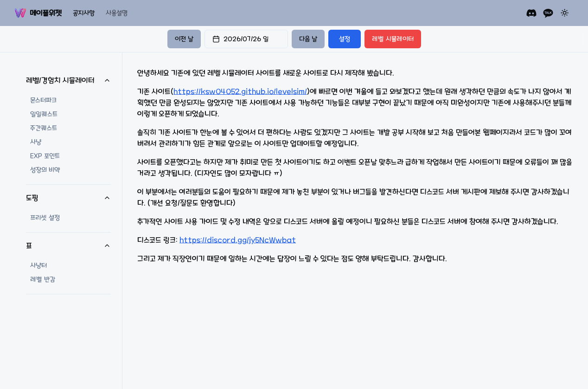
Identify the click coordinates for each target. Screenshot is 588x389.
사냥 (36, 142)
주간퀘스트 (44, 128)
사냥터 (38, 266)
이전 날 (184, 39)
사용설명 (117, 13)
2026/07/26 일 (240, 39)
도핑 (68, 198)
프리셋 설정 (45, 218)
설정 (345, 39)
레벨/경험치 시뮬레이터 (68, 80)
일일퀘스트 (44, 114)
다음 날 (308, 39)
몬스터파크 (43, 100)
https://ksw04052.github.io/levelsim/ (240, 91)
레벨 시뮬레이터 (393, 39)
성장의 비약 (45, 170)
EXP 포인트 (45, 156)
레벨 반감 (43, 279)
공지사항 (84, 13)
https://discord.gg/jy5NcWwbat (238, 240)
